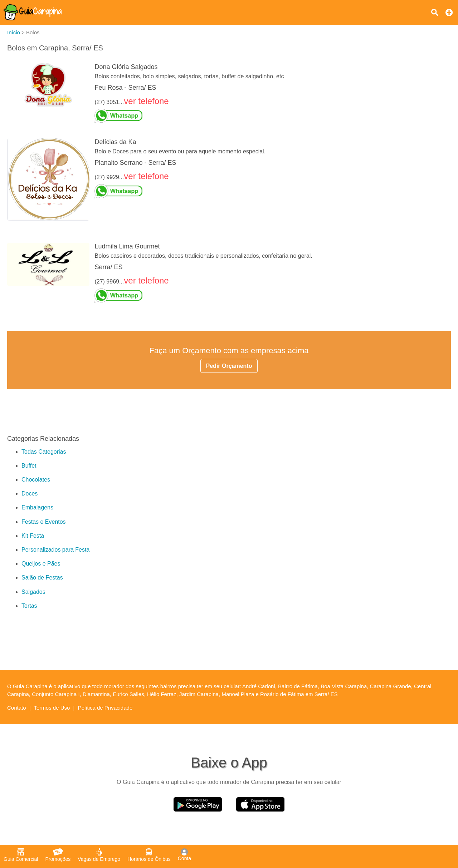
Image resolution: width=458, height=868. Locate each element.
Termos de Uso (52, 708)
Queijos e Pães (41, 564)
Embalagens (37, 507)
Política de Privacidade (105, 708)
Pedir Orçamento (229, 366)
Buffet (29, 466)
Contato (17, 708)
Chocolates (36, 480)
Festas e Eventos (44, 522)
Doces (30, 494)
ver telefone (146, 101)
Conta (184, 855)
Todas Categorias (44, 452)
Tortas (29, 606)
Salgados (33, 592)
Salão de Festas (42, 578)
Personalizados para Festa (55, 550)
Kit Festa (33, 536)
